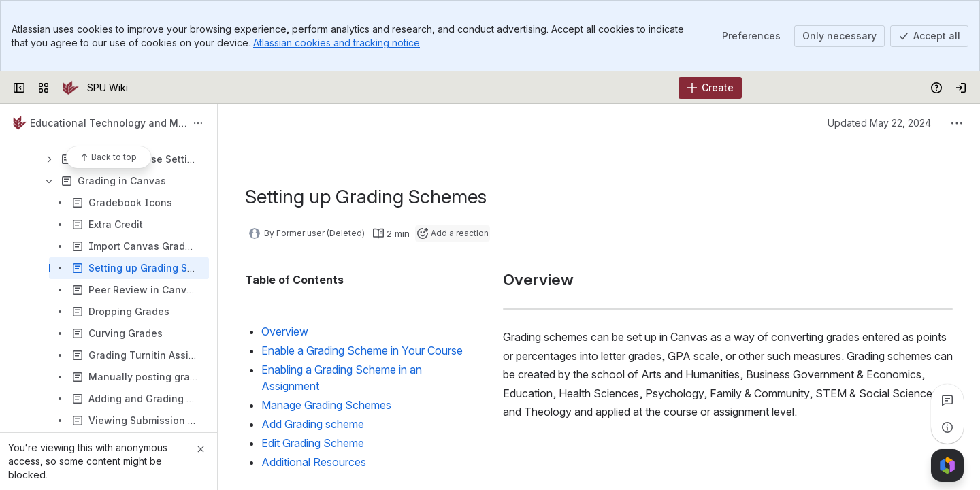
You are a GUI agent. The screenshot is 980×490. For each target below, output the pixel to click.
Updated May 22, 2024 (879, 123)
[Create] (710, 88)
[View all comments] (947, 400)
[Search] (456, 88)
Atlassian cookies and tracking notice (337, 43)
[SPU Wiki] (71, 88)
